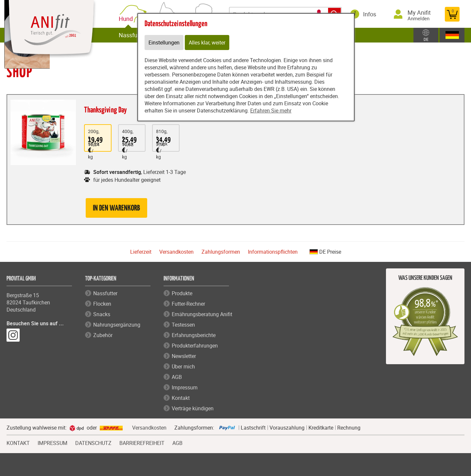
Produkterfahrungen (195, 346)
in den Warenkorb (116, 208)
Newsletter (184, 356)
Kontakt (181, 398)
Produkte (182, 293)
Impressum (185, 387)
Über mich (183, 366)
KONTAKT (18, 442)
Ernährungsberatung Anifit (202, 314)
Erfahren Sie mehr (271, 110)
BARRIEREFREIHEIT (142, 442)
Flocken (102, 304)
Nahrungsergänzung (117, 325)
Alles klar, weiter (207, 42)
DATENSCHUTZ (93, 442)
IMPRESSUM (52, 442)
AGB (177, 377)
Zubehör (103, 335)
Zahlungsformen (221, 252)
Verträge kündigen (193, 408)
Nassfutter (133, 35)
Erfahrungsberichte (194, 335)
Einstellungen (164, 42)
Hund (127, 19)
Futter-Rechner (188, 304)
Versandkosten (176, 252)
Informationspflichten (273, 252)
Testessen (183, 325)
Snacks (102, 314)
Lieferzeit (141, 252)
